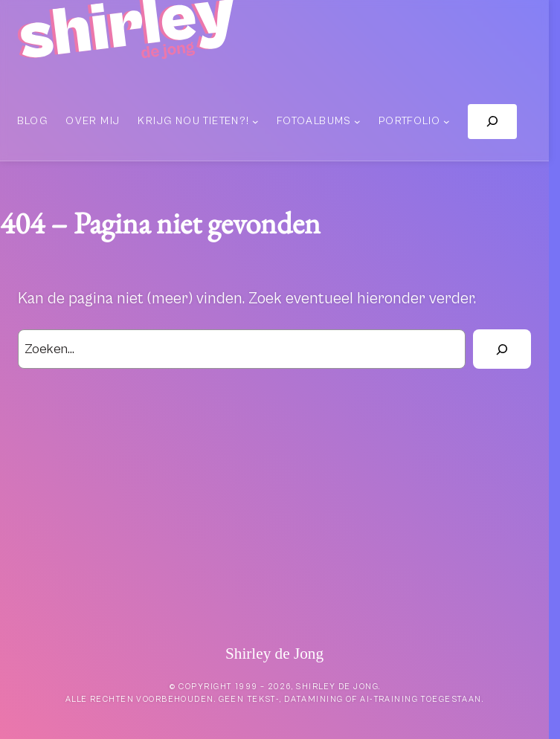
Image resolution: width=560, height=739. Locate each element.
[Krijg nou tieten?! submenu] (255, 122)
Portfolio (410, 121)
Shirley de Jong (274, 654)
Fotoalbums (314, 121)
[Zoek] (502, 349)
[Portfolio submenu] (447, 122)
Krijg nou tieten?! (193, 121)
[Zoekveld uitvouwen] (492, 122)
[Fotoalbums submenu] (357, 122)
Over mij (93, 121)
